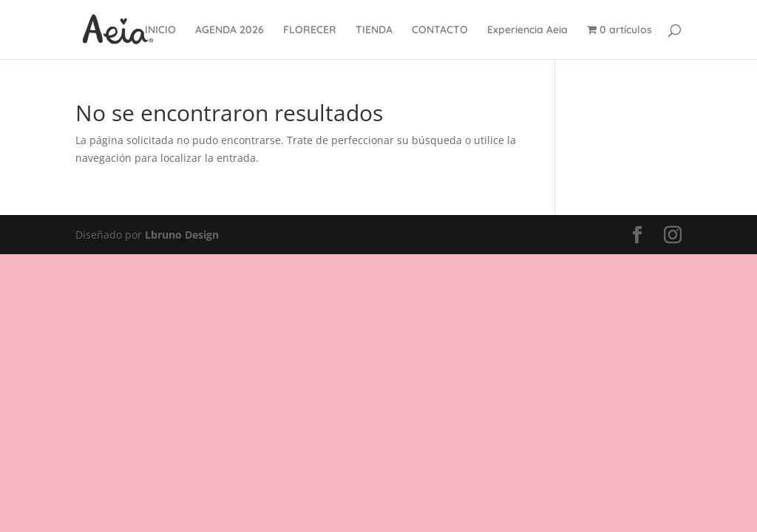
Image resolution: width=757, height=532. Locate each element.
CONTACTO (440, 30)
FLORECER (310, 30)
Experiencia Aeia (527, 30)
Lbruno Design (182, 235)
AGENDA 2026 (230, 30)
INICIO (160, 30)
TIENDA (374, 30)
